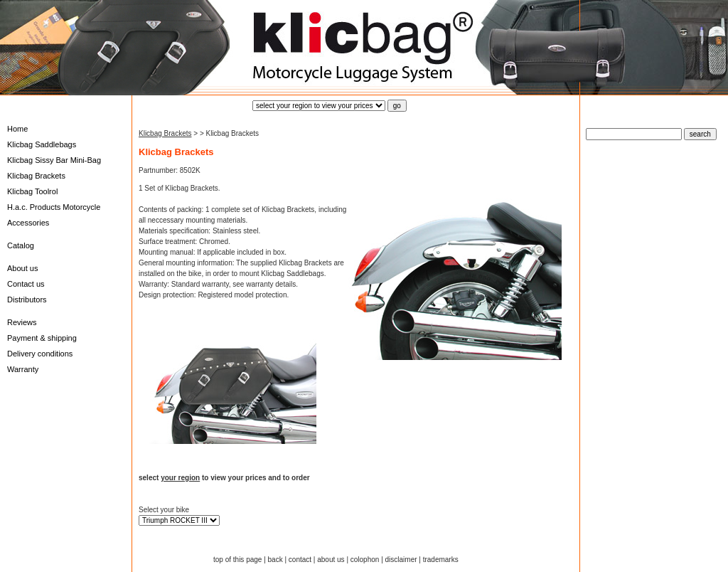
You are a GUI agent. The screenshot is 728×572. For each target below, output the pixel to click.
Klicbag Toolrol (32, 191)
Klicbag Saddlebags (42, 144)
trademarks (441, 560)
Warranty (23, 369)
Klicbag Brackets (36, 176)
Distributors (27, 300)
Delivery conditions (40, 354)
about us (331, 560)
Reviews (22, 322)
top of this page (237, 560)
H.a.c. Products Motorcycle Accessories (54, 215)
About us (22, 268)
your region (180, 478)
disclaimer (401, 560)
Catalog (21, 245)
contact (300, 560)
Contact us (26, 284)
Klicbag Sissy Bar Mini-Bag (54, 160)
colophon (365, 560)
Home (17, 129)
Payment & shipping (42, 338)
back (275, 560)
